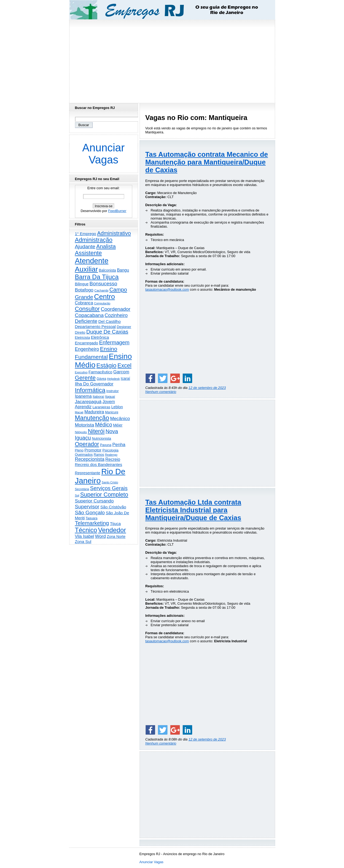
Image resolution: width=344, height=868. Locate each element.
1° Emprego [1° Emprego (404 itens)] (86, 234)
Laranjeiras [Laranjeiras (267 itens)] (101, 407)
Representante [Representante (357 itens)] (88, 473)
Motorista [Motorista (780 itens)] (85, 425)
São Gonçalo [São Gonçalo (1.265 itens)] (90, 513)
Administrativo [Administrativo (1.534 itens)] (114, 233)
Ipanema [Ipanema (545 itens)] (83, 396)
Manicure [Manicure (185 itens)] (112, 412)
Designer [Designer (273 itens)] (124, 327)
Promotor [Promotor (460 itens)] (93, 450)
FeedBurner (117, 211)
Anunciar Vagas (103, 154)
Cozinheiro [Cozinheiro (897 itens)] (116, 315)
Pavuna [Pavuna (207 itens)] (106, 445)
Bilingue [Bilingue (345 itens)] (82, 284)
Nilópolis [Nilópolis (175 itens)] (81, 432)
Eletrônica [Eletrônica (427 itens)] (100, 337)
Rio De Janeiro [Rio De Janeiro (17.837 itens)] (100, 476)
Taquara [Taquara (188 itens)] (92, 518)
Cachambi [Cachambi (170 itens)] (101, 290)
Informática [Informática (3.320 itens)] (90, 390)
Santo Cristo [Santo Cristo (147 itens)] (110, 482)
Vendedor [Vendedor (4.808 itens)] (112, 530)
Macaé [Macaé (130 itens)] (79, 412)
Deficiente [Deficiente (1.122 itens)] (86, 321)
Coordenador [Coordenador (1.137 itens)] (116, 309)
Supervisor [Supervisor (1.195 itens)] (87, 507)
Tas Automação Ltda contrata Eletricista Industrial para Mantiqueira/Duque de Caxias (193, 510)
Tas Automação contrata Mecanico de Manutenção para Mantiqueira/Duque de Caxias (207, 162)
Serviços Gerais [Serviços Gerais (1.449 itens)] (109, 488)
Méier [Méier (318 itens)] (118, 425)
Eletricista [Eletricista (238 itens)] (83, 338)
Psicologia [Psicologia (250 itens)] (110, 450)
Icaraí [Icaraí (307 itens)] (125, 378)
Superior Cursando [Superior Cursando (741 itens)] (94, 501)
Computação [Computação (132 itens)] (102, 303)
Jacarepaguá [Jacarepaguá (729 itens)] (88, 402)
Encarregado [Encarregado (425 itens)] (87, 343)
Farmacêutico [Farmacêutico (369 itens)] (100, 372)
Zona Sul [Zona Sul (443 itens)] (83, 541)
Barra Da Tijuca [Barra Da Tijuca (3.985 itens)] (97, 277)
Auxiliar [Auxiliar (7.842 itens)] (87, 269)
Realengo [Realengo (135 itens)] (111, 455)
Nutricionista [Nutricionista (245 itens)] (102, 438)
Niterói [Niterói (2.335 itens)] (96, 431)
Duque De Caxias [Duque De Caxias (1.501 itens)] (107, 332)
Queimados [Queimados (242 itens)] (84, 455)
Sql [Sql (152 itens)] (77, 495)
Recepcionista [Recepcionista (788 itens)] (90, 459)
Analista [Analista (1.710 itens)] (106, 246)
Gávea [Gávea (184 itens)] (101, 379)
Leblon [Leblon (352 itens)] (117, 407)
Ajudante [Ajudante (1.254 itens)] (85, 247)
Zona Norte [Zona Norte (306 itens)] (116, 537)
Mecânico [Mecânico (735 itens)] (120, 418)
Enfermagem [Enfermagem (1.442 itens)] (114, 342)
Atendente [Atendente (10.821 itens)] (92, 261)
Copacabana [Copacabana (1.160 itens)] (89, 315)
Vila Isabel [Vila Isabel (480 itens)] (85, 536)
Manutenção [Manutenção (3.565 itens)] (92, 418)
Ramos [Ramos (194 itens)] (99, 455)
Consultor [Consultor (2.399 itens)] (87, 309)
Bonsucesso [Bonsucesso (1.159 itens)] (103, 284)
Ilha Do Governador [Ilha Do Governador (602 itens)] (94, 384)
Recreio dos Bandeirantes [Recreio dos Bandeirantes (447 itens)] (99, 464)
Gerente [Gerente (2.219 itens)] (85, 378)
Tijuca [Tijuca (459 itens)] (115, 524)
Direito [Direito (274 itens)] (80, 332)
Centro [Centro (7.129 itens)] (104, 297)
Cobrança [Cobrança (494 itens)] (84, 303)
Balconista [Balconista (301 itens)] (107, 270)
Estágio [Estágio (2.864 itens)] (107, 365)
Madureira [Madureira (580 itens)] (94, 412)
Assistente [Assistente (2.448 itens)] (88, 253)
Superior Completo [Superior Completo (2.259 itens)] (104, 495)
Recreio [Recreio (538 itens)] (113, 459)
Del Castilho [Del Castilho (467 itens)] (110, 321)
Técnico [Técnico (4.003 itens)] (86, 530)
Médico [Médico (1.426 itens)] (104, 425)
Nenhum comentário (161, 392)
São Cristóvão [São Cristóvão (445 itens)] (113, 507)
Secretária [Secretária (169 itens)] (82, 489)
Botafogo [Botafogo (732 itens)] (84, 290)
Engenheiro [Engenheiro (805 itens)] (87, 349)
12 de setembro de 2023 (207, 388)
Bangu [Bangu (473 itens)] (123, 270)
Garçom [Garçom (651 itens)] (121, 372)
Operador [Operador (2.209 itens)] (87, 444)
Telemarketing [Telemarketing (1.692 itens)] (92, 523)
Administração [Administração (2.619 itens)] (94, 240)
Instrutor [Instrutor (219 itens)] (112, 391)
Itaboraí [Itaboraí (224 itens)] (98, 397)
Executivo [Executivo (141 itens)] (81, 372)
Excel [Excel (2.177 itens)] (124, 366)
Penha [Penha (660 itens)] (119, 445)
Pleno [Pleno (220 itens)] (79, 450)
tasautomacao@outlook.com (167, 289)
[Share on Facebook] (150, 378)
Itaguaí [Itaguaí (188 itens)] (110, 397)
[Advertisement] (172, 60)
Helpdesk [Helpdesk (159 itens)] (113, 379)
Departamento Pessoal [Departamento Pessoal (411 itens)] (95, 327)
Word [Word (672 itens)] (101, 536)
